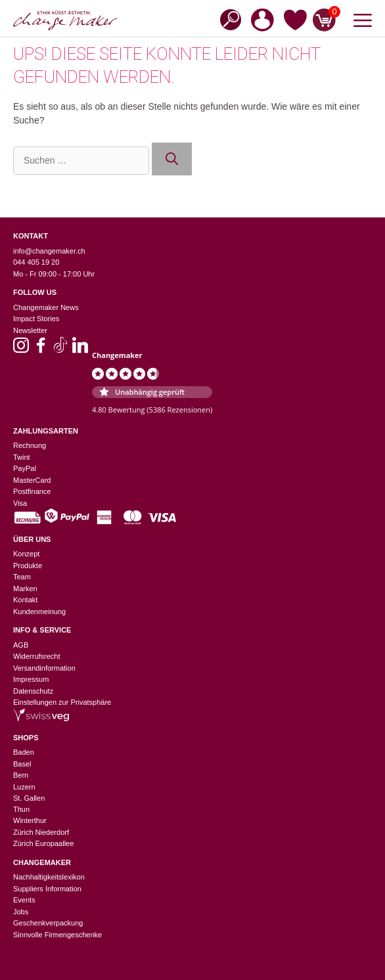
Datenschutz (33, 691)
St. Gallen (29, 798)
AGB (21, 645)
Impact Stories (36, 319)
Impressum (31, 679)
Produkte (28, 566)
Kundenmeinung (39, 612)
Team (22, 577)
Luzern (24, 787)
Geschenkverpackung (48, 923)
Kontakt (25, 600)
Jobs (21, 912)
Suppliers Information (47, 889)
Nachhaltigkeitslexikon (49, 877)
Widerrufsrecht (37, 656)
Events (24, 900)
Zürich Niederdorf (41, 832)
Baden (24, 752)
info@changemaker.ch (49, 251)
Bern (21, 775)
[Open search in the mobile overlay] (227, 19)
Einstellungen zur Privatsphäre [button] (62, 702)
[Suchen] (172, 159)
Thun (21, 809)
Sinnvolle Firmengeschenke (57, 935)
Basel (22, 764)
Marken (25, 589)
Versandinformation (44, 668)
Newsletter (30, 330)
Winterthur (30, 820)
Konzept (26, 554)
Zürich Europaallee (43, 843)
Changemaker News (46, 307)
